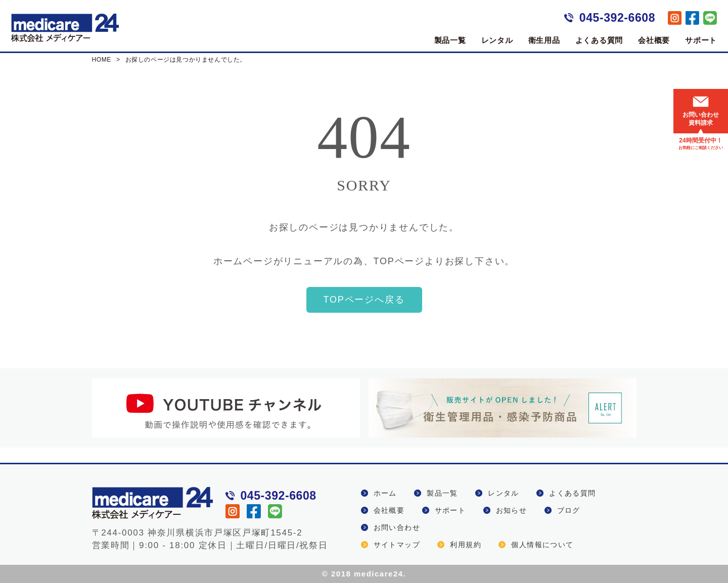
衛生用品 (544, 40)
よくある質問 (599, 40)
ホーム (385, 493)
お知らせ (512, 510)
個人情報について (542, 545)
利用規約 (466, 545)
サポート (701, 40)
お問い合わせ (397, 527)
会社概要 (654, 40)
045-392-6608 (617, 18)
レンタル (497, 40)
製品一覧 (450, 40)
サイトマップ (397, 545)
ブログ (569, 510)
